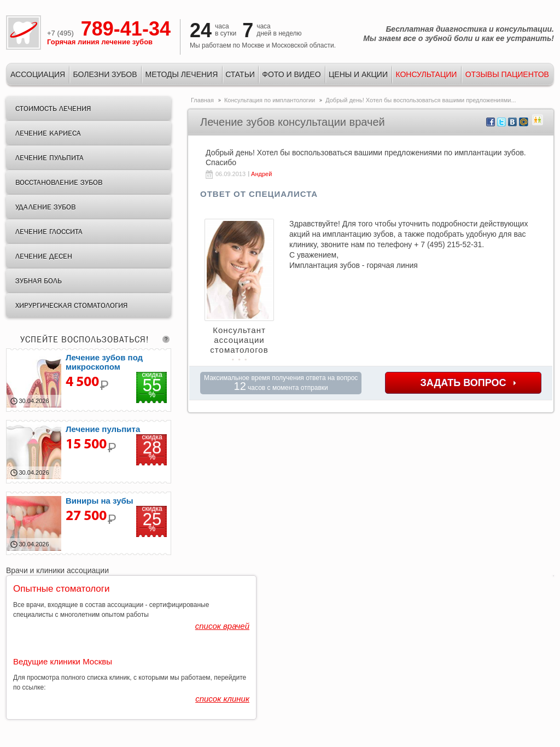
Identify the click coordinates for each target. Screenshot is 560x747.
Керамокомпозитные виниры (89, 523)
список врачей (222, 626)
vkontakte (513, 122)
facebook (491, 122)
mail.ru (524, 122)
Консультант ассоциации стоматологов (239, 340)
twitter (502, 122)
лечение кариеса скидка (89, 380)
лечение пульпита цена (89, 452)
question (166, 339)
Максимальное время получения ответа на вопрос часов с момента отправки (281, 383)
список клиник (222, 699)
